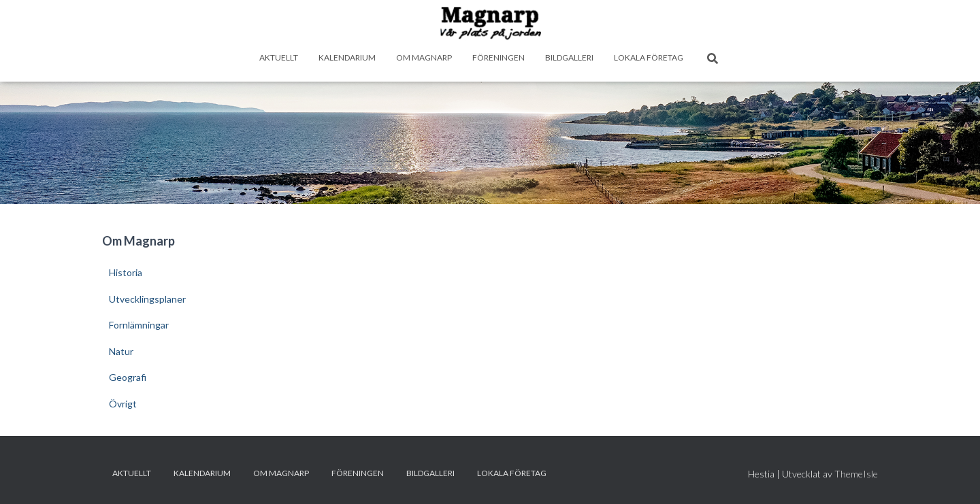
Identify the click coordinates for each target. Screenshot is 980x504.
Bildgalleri (569, 57)
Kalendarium (347, 57)
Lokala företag (649, 57)
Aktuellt (279, 57)
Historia (126, 272)
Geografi (128, 377)
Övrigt (123, 404)
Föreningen (499, 57)
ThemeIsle (856, 474)
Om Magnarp (424, 57)
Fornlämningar (139, 325)
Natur (121, 351)
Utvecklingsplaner (147, 299)
